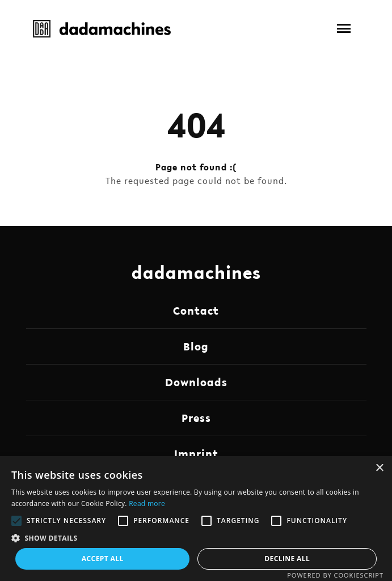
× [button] (379, 468)
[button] (344, 28)
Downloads (196, 382)
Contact (196, 311)
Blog (196, 346)
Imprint (196, 454)
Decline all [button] (287, 559)
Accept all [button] (103, 559)
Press (196, 418)
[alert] (196, 519)
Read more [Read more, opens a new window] (147, 503)
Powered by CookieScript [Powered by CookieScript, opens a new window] (335, 575)
